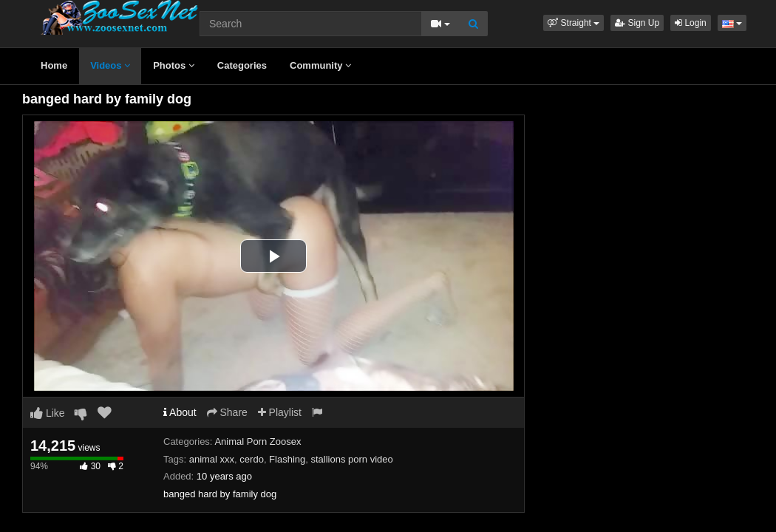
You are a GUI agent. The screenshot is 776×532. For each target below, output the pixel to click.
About (180, 412)
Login (691, 23)
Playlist (280, 412)
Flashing (287, 459)
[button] (574, 23)
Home (54, 65)
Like (48, 413)
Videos (110, 65)
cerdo (252, 459)
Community (320, 65)
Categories (242, 65)
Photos (174, 65)
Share (227, 412)
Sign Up (637, 23)
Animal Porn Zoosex (258, 441)
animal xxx (212, 459)
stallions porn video (351, 459)
